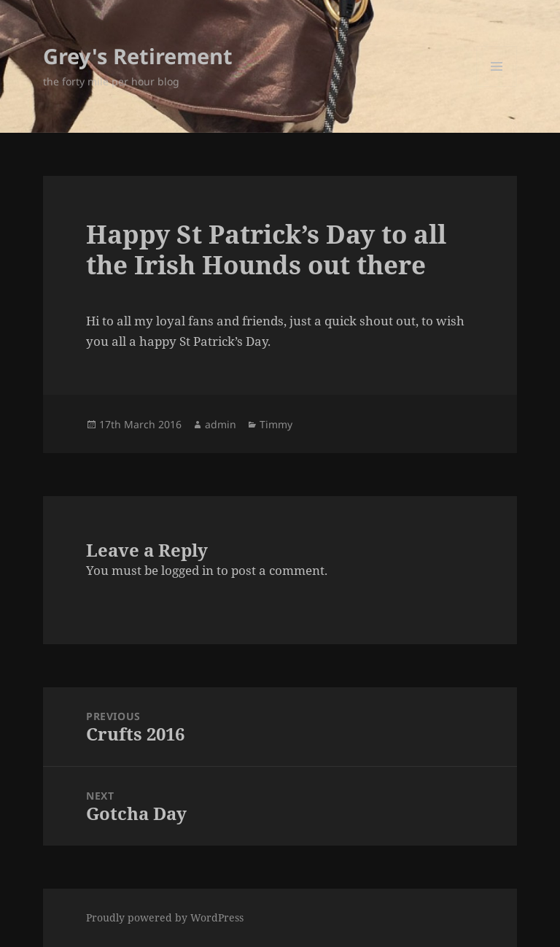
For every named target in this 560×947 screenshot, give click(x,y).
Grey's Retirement (138, 56)
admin (221, 424)
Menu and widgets (497, 86)
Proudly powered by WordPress (165, 917)
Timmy (276, 424)
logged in (187, 570)
